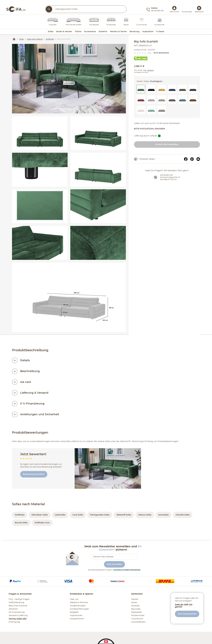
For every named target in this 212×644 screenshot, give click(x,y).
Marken (135, 599)
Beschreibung (30, 371)
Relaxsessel (137, 612)
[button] (151, 89)
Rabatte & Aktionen (79, 603)
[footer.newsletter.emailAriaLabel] (114, 557)
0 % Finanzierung (32, 404)
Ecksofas (135, 606)
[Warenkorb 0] (199, 8)
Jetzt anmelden (114, 564)
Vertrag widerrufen (18, 619)
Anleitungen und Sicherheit (40, 414)
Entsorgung (14, 622)
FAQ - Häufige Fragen (19, 599)
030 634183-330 (166, 175)
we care (26, 382)
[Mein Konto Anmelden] (174, 8)
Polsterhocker (138, 616)
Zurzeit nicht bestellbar (167, 144)
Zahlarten (13, 609)
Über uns (74, 599)
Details (25, 360)
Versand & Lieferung (18, 616)
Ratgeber (74, 612)
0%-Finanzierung (17, 612)
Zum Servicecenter (187, 614)
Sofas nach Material (28, 504)
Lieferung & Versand (34, 393)
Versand (150, 70)
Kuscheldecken (138, 622)
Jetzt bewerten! (161, 53)
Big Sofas (136, 609)
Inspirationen (76, 616)
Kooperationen (77, 619)
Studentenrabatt (78, 606)
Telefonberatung (16, 603)
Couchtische (137, 619)
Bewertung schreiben (34, 474)
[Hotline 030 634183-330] (155, 10)
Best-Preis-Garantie (18, 606)
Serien (134, 603)
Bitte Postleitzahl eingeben (149, 129)
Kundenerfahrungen (79, 609)
